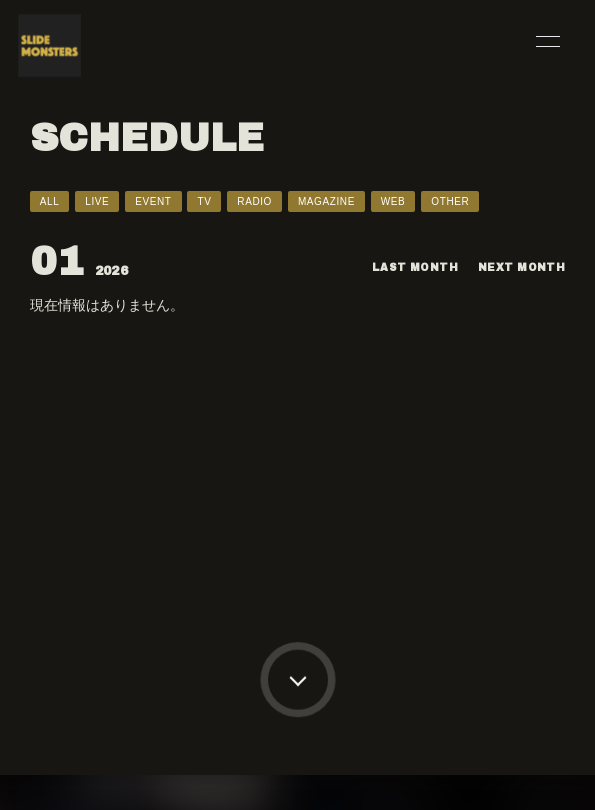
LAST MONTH (415, 267)
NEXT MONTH (521, 267)
